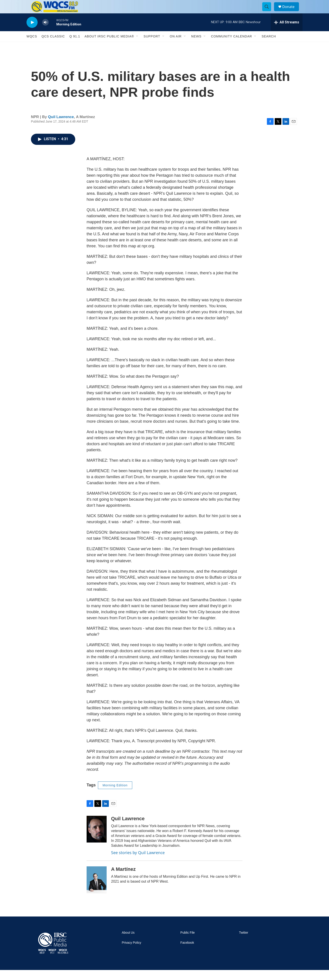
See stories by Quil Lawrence (138, 863)
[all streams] (287, 32)
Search (269, 46)
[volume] (45, 32)
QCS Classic (53, 46)
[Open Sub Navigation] (137, 46)
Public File (188, 943)
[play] (32, 32)
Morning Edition (115, 795)
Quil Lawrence (61, 127)
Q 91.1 (75, 46)
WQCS (32, 46)
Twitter (244, 943)
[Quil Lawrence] (97, 839)
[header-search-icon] (269, 12)
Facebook (187, 953)
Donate (291, 12)
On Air (176, 46)
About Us (128, 943)
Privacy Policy (131, 953)
